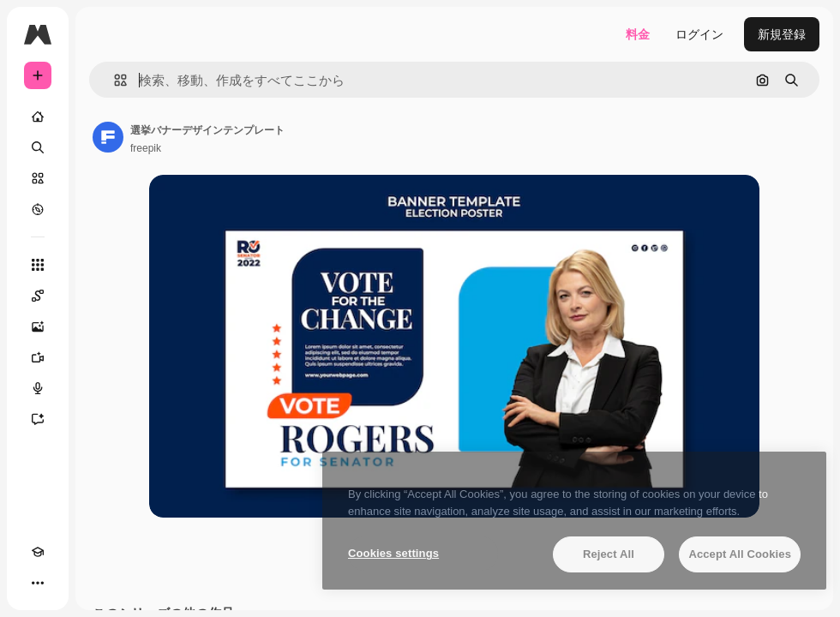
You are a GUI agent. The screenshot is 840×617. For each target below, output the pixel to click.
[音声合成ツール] (38, 388)
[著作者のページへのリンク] (108, 137)
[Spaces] (38, 296)
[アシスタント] (38, 419)
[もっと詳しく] (38, 209)
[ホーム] (38, 117)
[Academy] (38, 552)
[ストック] (38, 178)
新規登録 (782, 34)
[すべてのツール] (38, 265)
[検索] (38, 147)
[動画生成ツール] (38, 357)
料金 (638, 34)
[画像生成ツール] (38, 326)
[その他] (38, 583)
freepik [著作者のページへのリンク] (146, 148)
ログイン (699, 34)
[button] (114, 80)
